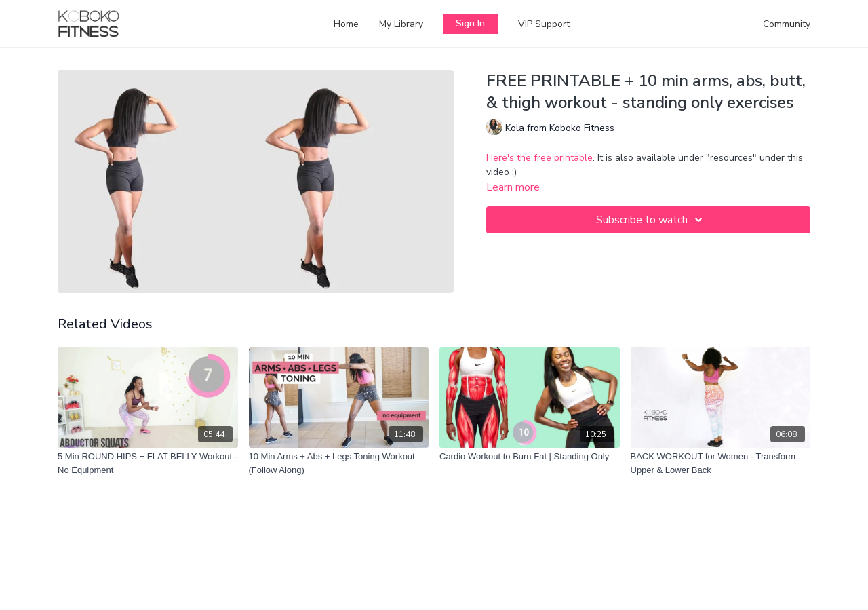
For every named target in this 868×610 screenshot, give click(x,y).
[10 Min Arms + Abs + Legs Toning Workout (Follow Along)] (339, 463)
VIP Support (544, 24)
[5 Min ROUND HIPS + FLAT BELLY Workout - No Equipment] (148, 463)
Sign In (470, 23)
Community (787, 24)
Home (346, 24)
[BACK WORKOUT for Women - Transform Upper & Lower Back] (721, 463)
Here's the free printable (539, 158)
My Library (401, 24)
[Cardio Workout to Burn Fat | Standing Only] (530, 457)
